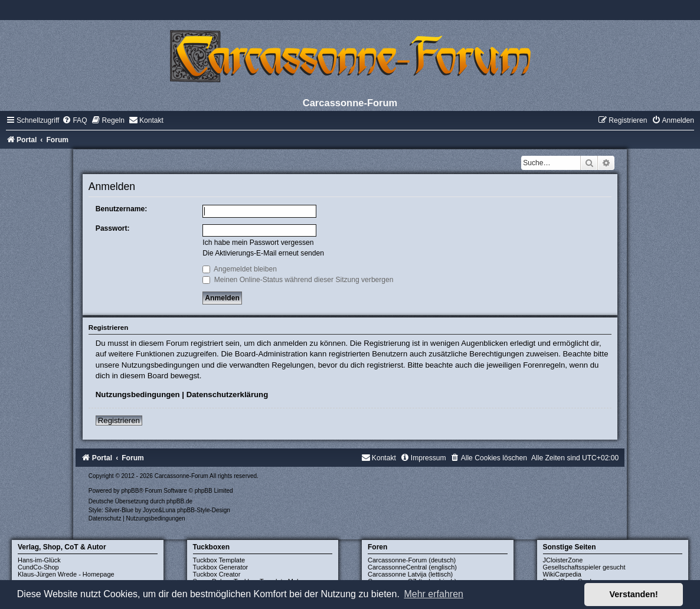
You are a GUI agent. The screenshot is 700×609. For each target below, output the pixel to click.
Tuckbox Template (219, 560)
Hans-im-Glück (39, 560)
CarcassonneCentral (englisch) (412, 567)
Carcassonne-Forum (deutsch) (412, 560)
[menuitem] (74, 120)
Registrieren (119, 420)
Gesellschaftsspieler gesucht (584, 567)
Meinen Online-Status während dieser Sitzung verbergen (298, 280)
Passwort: (113, 228)
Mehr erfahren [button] (434, 594)
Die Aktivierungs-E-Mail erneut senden (263, 253)
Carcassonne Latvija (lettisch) (410, 574)
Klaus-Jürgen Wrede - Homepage (66, 574)
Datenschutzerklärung (228, 394)
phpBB (130, 491)
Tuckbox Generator (221, 567)
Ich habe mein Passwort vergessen (258, 243)
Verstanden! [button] (634, 594)
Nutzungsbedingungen (138, 394)
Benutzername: (121, 209)
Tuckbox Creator (217, 574)
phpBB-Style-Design (204, 510)
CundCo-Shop (38, 567)
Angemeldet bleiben (240, 269)
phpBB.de (179, 501)
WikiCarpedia (562, 574)
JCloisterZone (563, 560)
